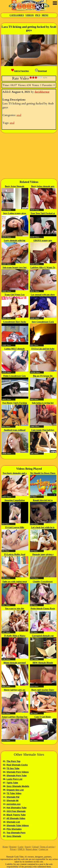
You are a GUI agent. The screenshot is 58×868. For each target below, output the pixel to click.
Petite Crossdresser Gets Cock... (15, 376)
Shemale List (13, 822)
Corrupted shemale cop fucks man (43, 636)
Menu (45, 15)
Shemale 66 (12, 801)
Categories (17, 15)
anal (19, 115)
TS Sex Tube (13, 768)
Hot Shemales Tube (16, 808)
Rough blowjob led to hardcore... (43, 501)
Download (41, 71)
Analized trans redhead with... (15, 430)
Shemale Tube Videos (18, 825)
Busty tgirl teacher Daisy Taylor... (43, 690)
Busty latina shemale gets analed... (43, 187)
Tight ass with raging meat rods (15, 582)
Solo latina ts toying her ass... (43, 403)
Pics (38, 15)
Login (21, 847)
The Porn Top (13, 761)
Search (28, 847)
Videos (30, 15)
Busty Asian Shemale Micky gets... (15, 187)
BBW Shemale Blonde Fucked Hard (43, 663)
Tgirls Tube (12, 783)
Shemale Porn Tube (17, 776)
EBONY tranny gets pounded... (43, 241)
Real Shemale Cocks (17, 765)
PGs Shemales (14, 829)
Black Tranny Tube (16, 815)
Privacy (13, 849)
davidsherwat (42, 92)
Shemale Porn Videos (18, 772)
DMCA (21, 849)
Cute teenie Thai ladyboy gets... (43, 430)
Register (13, 847)
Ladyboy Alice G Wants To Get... (43, 268)
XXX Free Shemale (16, 811)
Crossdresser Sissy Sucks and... (15, 322)
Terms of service (47, 847)
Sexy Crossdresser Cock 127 (43, 322)
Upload (35, 847)
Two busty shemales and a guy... (15, 473)
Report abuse (32, 849)
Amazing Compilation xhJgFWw (15, 501)
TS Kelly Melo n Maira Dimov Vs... (15, 636)
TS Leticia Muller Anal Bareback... (15, 555)
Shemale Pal (13, 797)
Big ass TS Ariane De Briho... (43, 376)
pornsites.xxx (13, 804)
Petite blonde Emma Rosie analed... (43, 609)
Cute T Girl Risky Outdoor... (43, 717)
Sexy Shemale (14, 836)
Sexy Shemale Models (18, 786)
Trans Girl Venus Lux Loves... (15, 295)
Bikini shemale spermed (15, 663)
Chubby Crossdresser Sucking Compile (43, 582)
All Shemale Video (16, 818)
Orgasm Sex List (15, 790)
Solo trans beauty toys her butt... (15, 268)
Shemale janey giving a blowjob (43, 555)
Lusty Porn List (14, 779)
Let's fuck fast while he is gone (43, 528)
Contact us (43, 849)
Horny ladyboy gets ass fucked (15, 690)
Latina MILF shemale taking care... (15, 349)
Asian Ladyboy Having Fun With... (15, 717)
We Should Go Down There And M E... (43, 473)
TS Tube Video (14, 793)
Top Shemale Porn (16, 833)
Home (5, 847)
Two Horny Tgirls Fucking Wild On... (15, 403)
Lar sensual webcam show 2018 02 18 (43, 295)
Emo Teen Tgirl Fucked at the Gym (43, 214)
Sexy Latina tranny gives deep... (15, 214)
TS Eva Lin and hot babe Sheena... (43, 349)
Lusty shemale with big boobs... (15, 241)
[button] (29, 50)
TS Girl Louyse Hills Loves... (15, 528)
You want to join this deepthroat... (15, 609)
